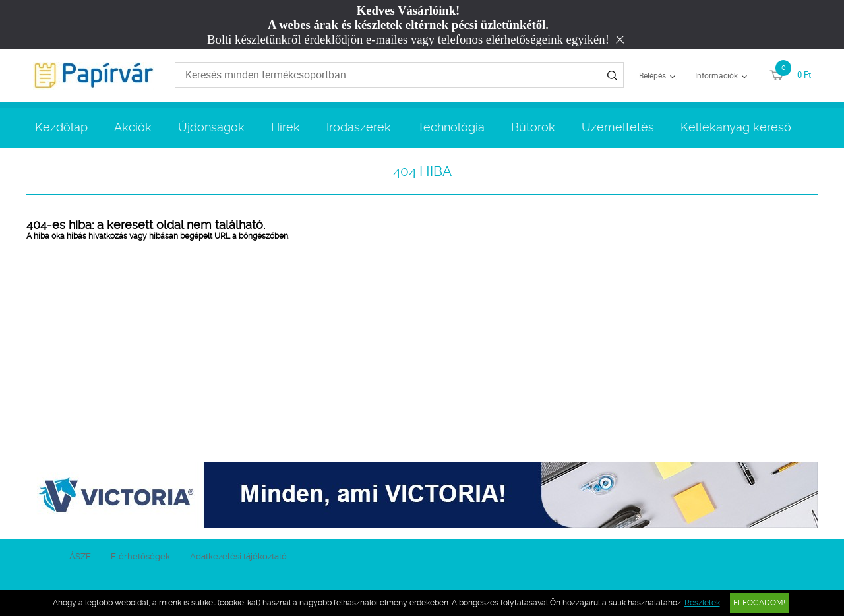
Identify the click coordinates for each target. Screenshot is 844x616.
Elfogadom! (759, 603)
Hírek (286, 127)
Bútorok (533, 127)
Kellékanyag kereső (736, 127)
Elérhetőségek (140, 556)
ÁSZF (80, 556)
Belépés (652, 75)
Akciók (133, 127)
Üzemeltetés (618, 127)
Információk (716, 75)
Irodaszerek (359, 127)
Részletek (702, 603)
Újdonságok (211, 127)
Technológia (451, 127)
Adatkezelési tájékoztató (238, 556)
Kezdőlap (61, 127)
